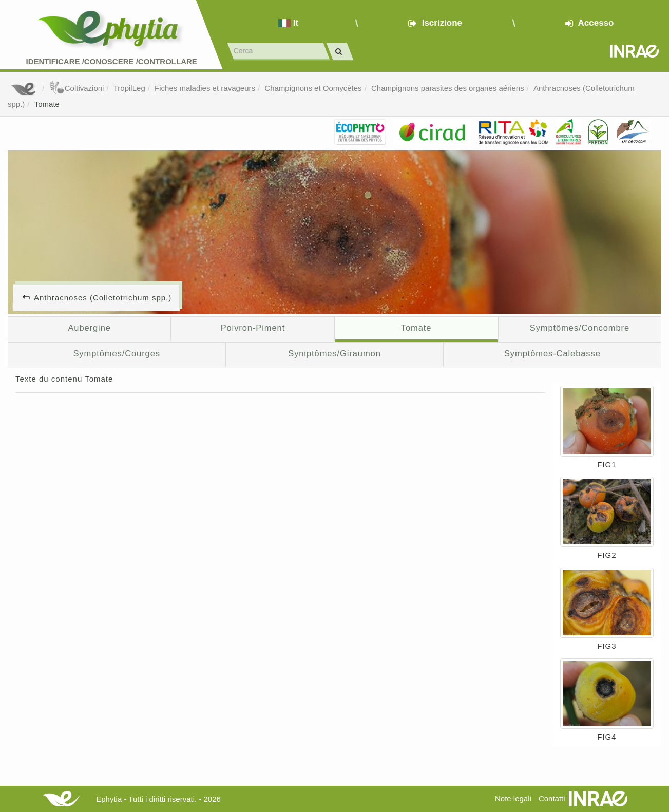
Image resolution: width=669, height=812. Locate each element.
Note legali (513, 798)
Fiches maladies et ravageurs (205, 88)
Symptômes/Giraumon (334, 353)
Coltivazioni (77, 88)
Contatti (552, 798)
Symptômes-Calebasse (552, 353)
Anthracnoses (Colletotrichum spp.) (103, 298)
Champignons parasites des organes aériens (448, 88)
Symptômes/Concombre (580, 328)
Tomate (47, 104)
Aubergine (89, 328)
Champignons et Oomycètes (313, 88)
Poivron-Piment (253, 328)
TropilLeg (129, 88)
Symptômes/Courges (117, 353)
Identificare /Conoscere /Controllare (111, 61)
